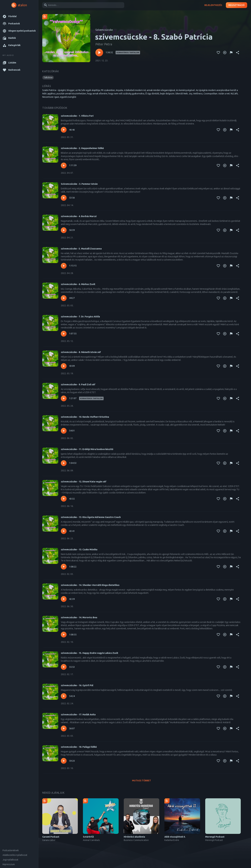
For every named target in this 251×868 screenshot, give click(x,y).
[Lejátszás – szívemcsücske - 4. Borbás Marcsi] (64, 230)
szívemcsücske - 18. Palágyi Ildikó (79, 747)
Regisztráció (237, 5)
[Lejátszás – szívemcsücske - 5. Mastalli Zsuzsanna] (64, 266)
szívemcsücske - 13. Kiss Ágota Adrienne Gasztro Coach (91, 517)
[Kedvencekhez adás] (218, 53)
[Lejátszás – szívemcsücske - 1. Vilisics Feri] (64, 130)
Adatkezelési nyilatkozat (15, 855)
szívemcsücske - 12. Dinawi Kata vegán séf (84, 482)
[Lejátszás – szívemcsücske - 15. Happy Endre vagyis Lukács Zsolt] (64, 667)
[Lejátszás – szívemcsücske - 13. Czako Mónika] (64, 567)
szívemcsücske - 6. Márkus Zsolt (78, 284)
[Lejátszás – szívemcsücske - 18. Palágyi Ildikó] (64, 761)
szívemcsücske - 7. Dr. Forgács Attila (80, 317)
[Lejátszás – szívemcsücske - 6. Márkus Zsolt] (64, 298)
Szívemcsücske (104, 30)
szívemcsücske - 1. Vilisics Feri (77, 116)
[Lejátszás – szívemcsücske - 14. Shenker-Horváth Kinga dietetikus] (64, 599)
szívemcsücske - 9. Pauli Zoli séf (78, 384)
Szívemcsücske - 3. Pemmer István (79, 184)
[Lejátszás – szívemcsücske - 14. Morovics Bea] (64, 635)
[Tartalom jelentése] (231, 53)
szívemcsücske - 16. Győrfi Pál (77, 685)
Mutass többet (142, 781)
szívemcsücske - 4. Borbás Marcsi (79, 216)
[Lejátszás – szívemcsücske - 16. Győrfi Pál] (64, 696)
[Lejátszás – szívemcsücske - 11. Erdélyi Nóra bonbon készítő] (64, 463)
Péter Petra (104, 44)
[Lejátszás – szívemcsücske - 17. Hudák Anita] (64, 728)
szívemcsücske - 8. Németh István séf (81, 352)
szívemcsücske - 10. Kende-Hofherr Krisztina (85, 417)
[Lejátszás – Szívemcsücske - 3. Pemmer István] (64, 198)
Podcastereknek (11, 850)
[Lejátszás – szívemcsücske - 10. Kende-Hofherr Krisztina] (64, 431)
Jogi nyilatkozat (10, 860)
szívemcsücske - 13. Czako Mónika (79, 550)
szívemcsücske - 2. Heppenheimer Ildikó (82, 148)
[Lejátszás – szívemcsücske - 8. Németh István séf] (64, 366)
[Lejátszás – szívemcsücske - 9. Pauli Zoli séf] (64, 398)
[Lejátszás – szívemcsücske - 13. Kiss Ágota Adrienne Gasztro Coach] (64, 531)
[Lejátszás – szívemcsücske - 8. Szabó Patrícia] (99, 53)
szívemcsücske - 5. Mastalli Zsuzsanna (81, 249)
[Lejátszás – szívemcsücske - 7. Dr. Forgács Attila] (64, 334)
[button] (19, 16)
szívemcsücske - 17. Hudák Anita (78, 715)
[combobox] (83, 5)
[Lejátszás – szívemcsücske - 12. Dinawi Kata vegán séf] (64, 499)
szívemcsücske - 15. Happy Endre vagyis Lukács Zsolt (89, 653)
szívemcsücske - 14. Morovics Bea (79, 617)
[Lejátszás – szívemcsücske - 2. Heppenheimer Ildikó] (64, 165)
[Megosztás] (238, 53)
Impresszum (9, 864)
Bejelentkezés (213, 5)
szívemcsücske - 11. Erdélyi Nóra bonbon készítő (87, 449)
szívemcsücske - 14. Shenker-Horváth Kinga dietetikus (90, 585)
